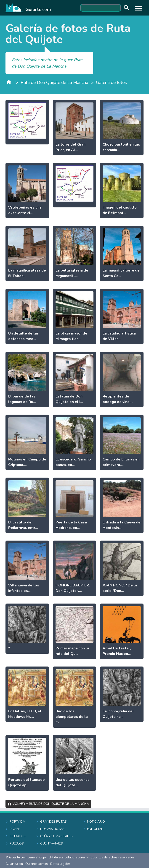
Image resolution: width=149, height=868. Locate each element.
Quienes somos (37, 864)
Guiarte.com (14, 864)
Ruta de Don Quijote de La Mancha (54, 83)
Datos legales (60, 864)
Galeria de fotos (111, 83)
